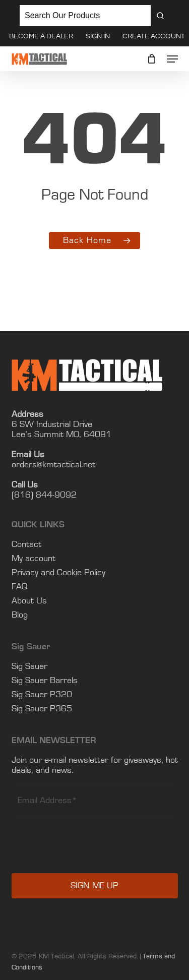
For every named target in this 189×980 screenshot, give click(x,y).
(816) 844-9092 (44, 495)
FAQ (20, 587)
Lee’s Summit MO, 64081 (61, 435)
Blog (20, 615)
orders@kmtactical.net (53, 465)
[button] (172, 59)
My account (34, 559)
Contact (26, 544)
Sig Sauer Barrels (45, 681)
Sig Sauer (29, 666)
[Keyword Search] (85, 16)
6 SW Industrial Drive (52, 424)
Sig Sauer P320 (42, 695)
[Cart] (152, 59)
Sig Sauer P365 (42, 709)
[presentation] (88, 851)
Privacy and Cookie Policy (58, 573)
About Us (29, 601)
